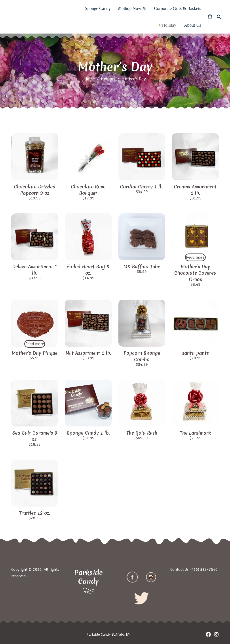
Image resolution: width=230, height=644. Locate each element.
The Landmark (195, 433)
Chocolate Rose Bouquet (88, 190)
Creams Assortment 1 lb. (195, 190)
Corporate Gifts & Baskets (178, 8)
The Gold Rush (142, 433)
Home (89, 79)
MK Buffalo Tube (142, 267)
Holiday (169, 25)
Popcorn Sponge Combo (142, 356)
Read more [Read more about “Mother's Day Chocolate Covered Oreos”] (195, 257)
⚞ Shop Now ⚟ (132, 8)
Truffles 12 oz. (35, 513)
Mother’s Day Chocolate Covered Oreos (195, 273)
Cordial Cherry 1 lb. (142, 187)
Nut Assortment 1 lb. (88, 353)
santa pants (195, 353)
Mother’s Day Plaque (35, 353)
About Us (193, 25)
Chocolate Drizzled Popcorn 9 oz (35, 190)
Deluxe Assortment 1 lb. (35, 270)
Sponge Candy (98, 8)
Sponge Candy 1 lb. (88, 433)
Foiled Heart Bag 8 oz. (88, 270)
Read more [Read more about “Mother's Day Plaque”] (35, 344)
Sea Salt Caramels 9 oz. (35, 436)
